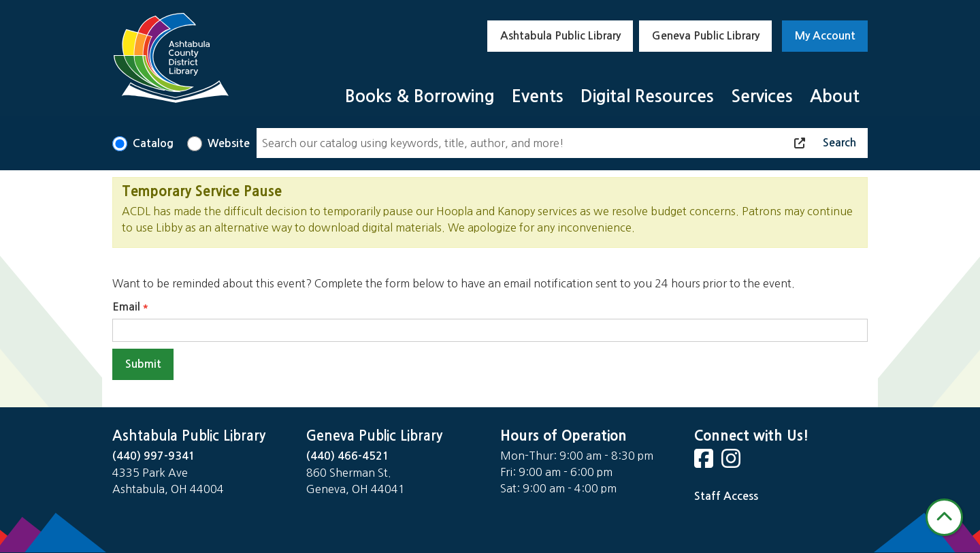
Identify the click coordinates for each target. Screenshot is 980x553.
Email (126, 307)
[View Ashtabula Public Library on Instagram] (732, 463)
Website (229, 143)
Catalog (153, 143)
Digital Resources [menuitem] (647, 96)
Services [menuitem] (762, 96)
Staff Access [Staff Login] (726, 496)
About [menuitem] (835, 96)
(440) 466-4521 (348, 456)
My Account (825, 36)
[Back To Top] (944, 517)
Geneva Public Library (706, 36)
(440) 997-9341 (154, 456)
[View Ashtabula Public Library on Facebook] (705, 463)
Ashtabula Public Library (560, 36)
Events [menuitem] (538, 96)
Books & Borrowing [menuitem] (420, 96)
